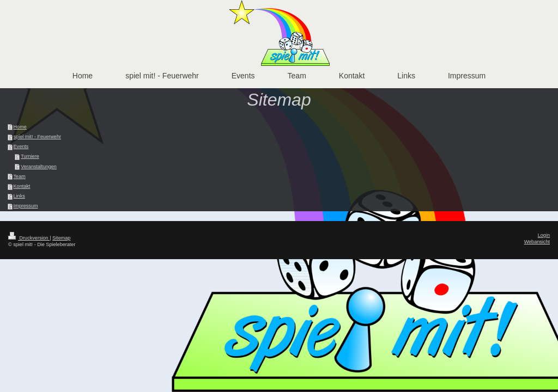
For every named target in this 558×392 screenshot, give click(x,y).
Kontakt (22, 186)
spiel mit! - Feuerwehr (37, 137)
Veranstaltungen (39, 167)
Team (20, 176)
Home (20, 127)
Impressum (26, 206)
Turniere (30, 156)
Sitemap (61, 238)
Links (19, 196)
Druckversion (29, 238)
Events (21, 146)
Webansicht (537, 242)
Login (544, 235)
